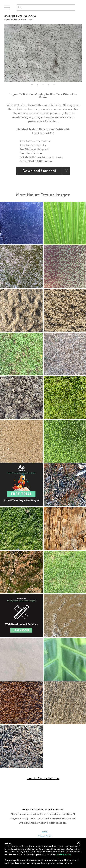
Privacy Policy (44, 836)
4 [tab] (48, 85)
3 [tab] (43, 85)
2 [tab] (38, 85)
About (45, 832)
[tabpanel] (43, 53)
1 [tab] (32, 85)
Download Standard (39, 171)
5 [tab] (54, 85)
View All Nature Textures (43, 778)
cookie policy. (64, 855)
